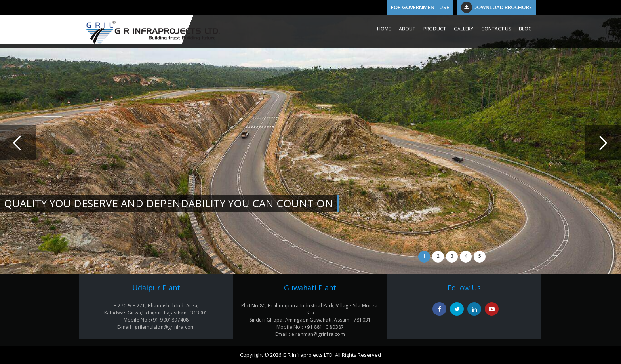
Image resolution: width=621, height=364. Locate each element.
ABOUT (407, 29)
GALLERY (464, 29)
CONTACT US (496, 29)
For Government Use (420, 7)
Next (603, 143)
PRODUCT (435, 29)
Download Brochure (496, 7)
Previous (18, 143)
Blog (525, 29)
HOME (384, 29)
